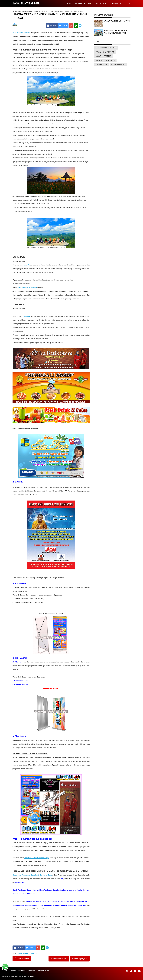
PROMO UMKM (29, 976)
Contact (13, 971)
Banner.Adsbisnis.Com (21, 33)
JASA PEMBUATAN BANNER (106, 48)
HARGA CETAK (101, 4)
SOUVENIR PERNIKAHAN (105, 52)
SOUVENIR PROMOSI (103, 56)
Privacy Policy (43, 971)
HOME (69, 4)
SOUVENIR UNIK (102, 65)
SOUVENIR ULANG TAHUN (105, 60)
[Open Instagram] (135, 971)
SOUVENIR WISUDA (118, 65)
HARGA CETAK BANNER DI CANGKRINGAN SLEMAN (116, 32)
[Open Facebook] (127, 971)
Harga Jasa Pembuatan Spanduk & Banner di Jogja (32, 875)
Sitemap (21, 971)
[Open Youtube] (139, 971)
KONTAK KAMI (116, 4)
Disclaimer (31, 971)
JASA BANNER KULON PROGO (27, 954)
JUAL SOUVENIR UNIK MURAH (117, 21)
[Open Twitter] (131, 971)
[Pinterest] (71, 26)
